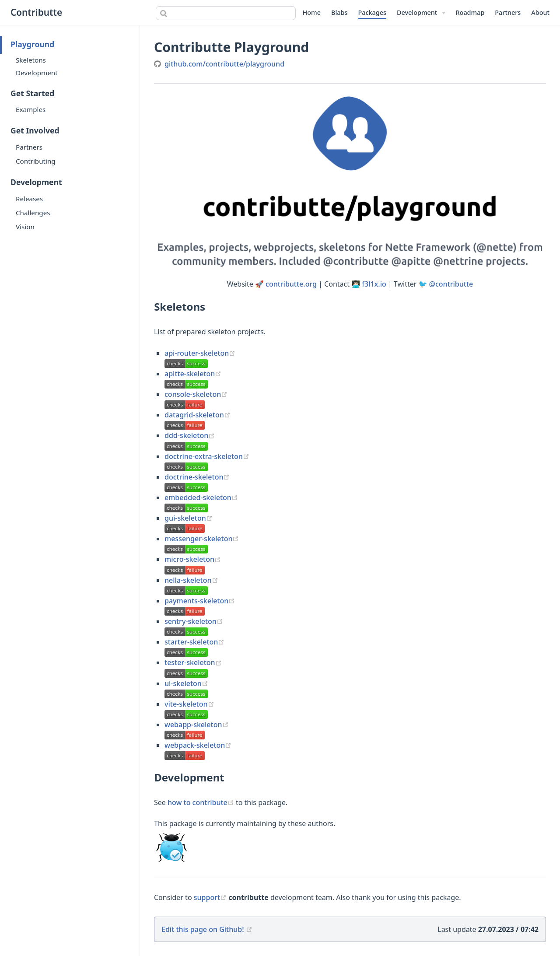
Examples (31, 109)
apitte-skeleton (193, 374)
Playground (32, 44)
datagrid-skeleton (198, 415)
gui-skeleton (189, 518)
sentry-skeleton (194, 621)
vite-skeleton (189, 704)
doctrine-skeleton (197, 477)
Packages (372, 12)
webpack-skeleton (198, 745)
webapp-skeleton (197, 725)
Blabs (339, 12)
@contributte (451, 284)
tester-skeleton (193, 662)
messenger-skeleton (202, 539)
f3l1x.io (374, 284)
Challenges (33, 213)
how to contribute (202, 802)
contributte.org (291, 284)
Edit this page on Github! (203, 929)
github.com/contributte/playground (224, 64)
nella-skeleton (191, 580)
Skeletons (31, 60)
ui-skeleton (186, 683)
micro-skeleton (193, 559)
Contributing (36, 161)
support (211, 897)
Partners (508, 12)
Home (312, 12)
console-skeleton (196, 394)
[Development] (421, 13)
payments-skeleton (200, 601)
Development (37, 73)
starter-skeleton (194, 642)
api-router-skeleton (200, 353)
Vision (25, 227)
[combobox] (226, 13)
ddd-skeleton (190, 435)
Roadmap (470, 12)
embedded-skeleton (201, 497)
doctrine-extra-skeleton (207, 456)
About (540, 12)
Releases (29, 199)
